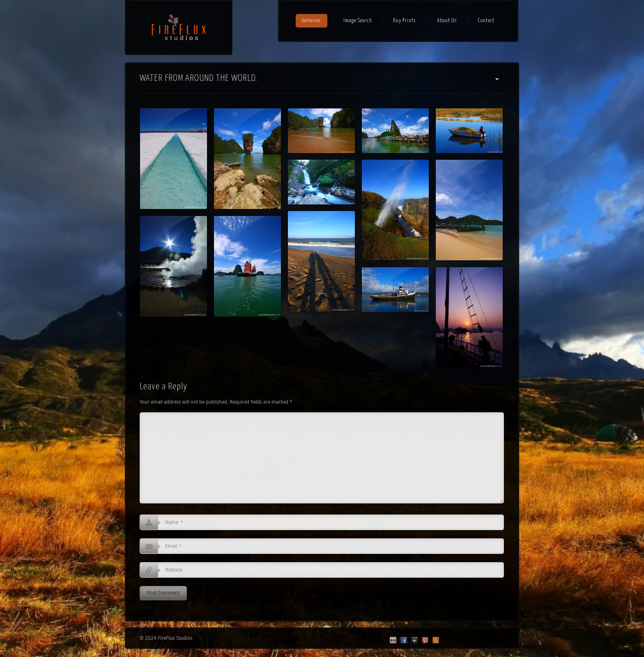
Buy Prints (405, 21)
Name (174, 523)
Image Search (358, 21)
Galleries (312, 21)
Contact (486, 21)
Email (173, 547)
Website (174, 570)
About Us (447, 21)
